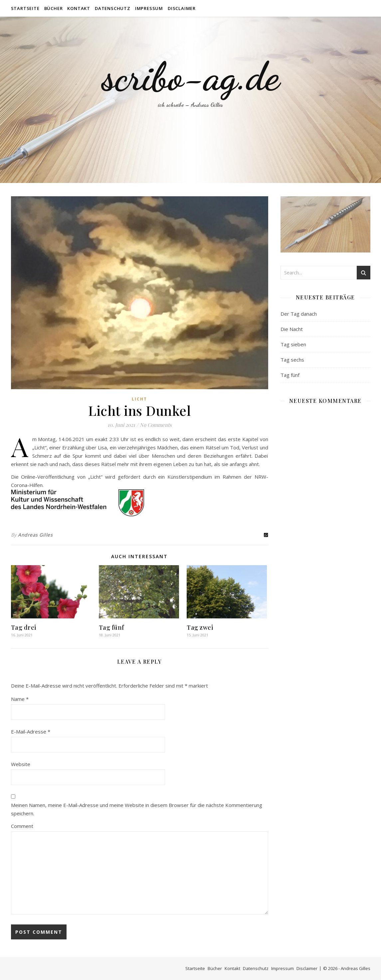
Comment (22, 826)
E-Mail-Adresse (31, 732)
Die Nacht (292, 329)
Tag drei (24, 627)
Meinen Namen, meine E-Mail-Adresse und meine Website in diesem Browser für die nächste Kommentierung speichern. (137, 809)
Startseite (25, 8)
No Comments (156, 425)
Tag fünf (111, 627)
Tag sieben (293, 344)
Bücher (54, 8)
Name (20, 699)
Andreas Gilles (35, 535)
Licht (139, 399)
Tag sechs (292, 360)
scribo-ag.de (190, 77)
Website (21, 764)
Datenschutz (113, 8)
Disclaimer (182, 8)
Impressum (149, 8)
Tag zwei (200, 627)
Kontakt (79, 8)
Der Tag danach (299, 314)
